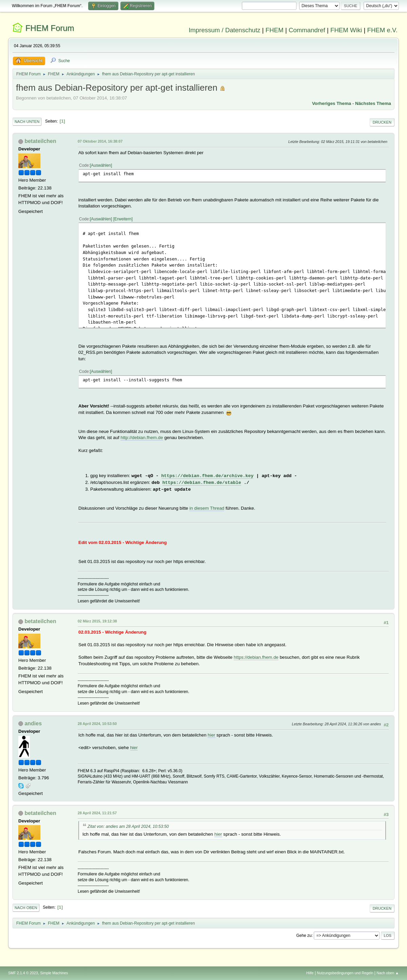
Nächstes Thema (373, 103)
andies (33, 723)
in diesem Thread (207, 508)
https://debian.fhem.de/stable (202, 483)
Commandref (307, 30)
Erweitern (123, 219)
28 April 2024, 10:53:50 (97, 724)
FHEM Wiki (346, 30)
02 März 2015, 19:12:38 (97, 621)
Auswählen (101, 165)
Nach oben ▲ (388, 973)
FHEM (275, 30)
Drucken (382, 122)
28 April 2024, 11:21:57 (97, 813)
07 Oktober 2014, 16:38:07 (100, 141)
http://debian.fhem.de (142, 438)
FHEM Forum (50, 28)
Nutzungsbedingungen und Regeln (345, 973)
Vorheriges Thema (332, 103)
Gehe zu (304, 936)
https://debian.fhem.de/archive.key (208, 476)
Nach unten (27, 122)
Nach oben (26, 908)
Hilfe (310, 973)
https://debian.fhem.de (256, 657)
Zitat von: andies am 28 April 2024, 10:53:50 (128, 827)
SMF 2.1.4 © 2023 (23, 973)
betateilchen (40, 141)
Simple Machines (54, 973)
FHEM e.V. (382, 30)
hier (211, 735)
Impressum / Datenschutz (225, 30)
